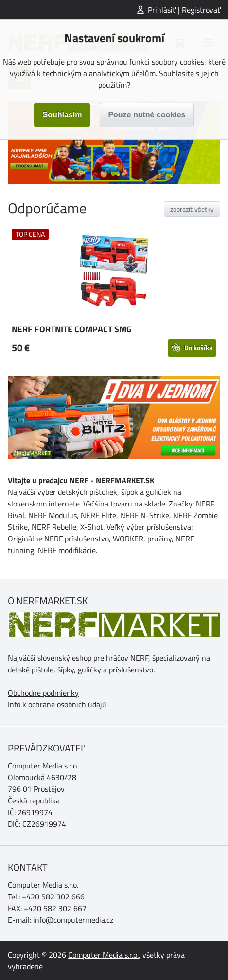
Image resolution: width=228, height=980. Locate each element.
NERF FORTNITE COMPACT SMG (72, 329)
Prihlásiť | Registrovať (184, 10)
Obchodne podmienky (43, 693)
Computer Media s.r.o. (103, 955)
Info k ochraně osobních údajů (57, 704)
